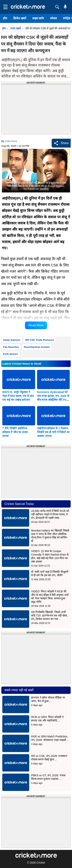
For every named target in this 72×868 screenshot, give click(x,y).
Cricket (41, 863)
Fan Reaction (11, 347)
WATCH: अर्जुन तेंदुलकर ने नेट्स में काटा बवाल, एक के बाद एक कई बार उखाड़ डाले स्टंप (18, 396)
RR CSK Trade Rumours (40, 340)
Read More (36, 325)
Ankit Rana (11, 141)
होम (5, 18)
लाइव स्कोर (38, 18)
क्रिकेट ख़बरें (20, 18)
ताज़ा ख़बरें (16, 28)
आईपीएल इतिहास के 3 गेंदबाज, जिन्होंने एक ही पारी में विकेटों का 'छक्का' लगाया (53, 432)
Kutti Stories (10, 354)
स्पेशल (53, 18)
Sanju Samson (12, 340)
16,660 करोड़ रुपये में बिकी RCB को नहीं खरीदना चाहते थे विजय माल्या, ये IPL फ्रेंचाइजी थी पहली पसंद (50, 514)
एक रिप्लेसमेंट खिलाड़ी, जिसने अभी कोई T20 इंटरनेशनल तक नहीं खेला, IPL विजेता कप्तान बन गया (49, 615)
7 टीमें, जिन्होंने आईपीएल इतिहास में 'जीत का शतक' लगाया (15, 432)
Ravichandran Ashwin (37, 347)
